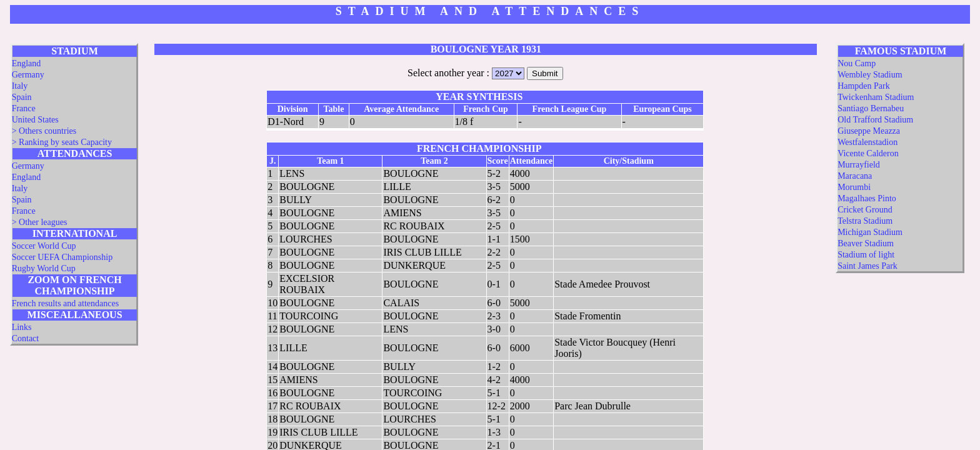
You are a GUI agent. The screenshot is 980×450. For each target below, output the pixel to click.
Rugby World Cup (44, 268)
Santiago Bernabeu (871, 108)
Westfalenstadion (867, 142)
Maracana (855, 176)
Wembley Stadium (870, 75)
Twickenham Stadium (876, 97)
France (24, 108)
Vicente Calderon (868, 153)
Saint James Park (867, 266)
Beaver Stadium (866, 243)
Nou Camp (857, 63)
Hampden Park (864, 86)
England (27, 63)
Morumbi (854, 187)
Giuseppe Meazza (869, 131)
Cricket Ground (865, 210)
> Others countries (44, 131)
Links (22, 327)
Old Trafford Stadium (875, 120)
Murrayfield (859, 165)
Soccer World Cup (44, 246)
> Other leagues (40, 222)
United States (35, 120)
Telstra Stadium (865, 221)
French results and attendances (65, 303)
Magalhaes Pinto (867, 198)
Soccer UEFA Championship (62, 257)
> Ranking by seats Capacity (62, 142)
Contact (26, 338)
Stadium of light (866, 255)
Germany (28, 75)
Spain (22, 97)
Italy (20, 86)
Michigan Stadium (870, 232)
